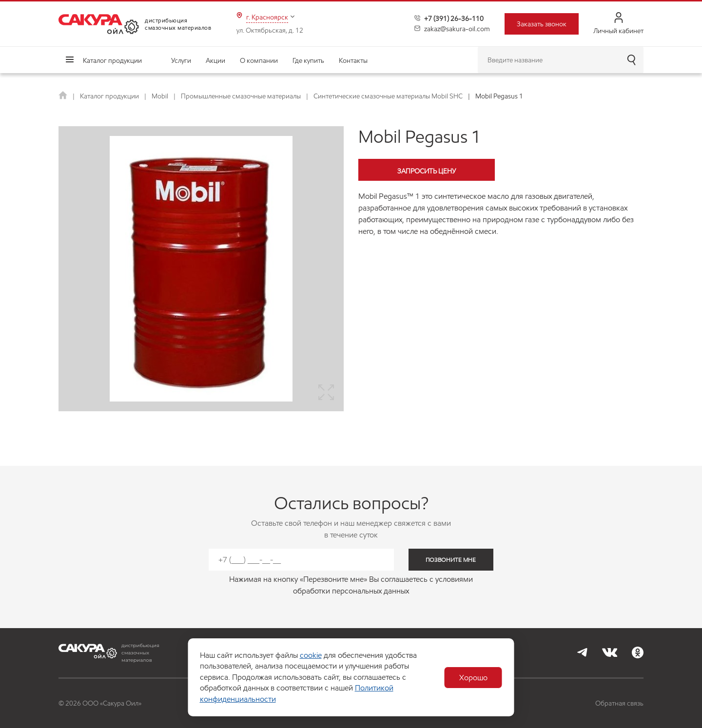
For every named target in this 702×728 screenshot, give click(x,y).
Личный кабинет (618, 24)
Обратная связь (619, 703)
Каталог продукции (112, 60)
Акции (215, 60)
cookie (311, 655)
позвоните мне (451, 560)
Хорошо (473, 678)
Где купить (308, 60)
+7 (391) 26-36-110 (454, 19)
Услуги (181, 60)
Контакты (353, 60)
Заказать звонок (542, 24)
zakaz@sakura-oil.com (457, 29)
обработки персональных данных (351, 591)
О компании (259, 60)
